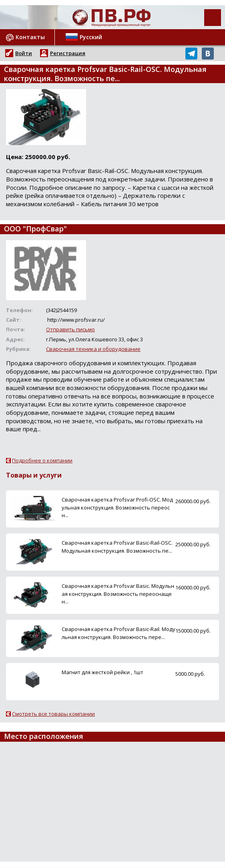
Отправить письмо (70, 329)
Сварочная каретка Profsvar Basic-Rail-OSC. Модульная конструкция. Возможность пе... (117, 546)
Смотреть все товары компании (53, 714)
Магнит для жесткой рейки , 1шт (102, 672)
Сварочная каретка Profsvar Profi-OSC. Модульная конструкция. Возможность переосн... (117, 507)
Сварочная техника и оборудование (93, 349)
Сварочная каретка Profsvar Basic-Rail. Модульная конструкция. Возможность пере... (119, 633)
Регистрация (68, 53)
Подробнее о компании (42, 460)
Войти (24, 53)
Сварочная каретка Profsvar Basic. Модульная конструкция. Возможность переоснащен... (118, 593)
